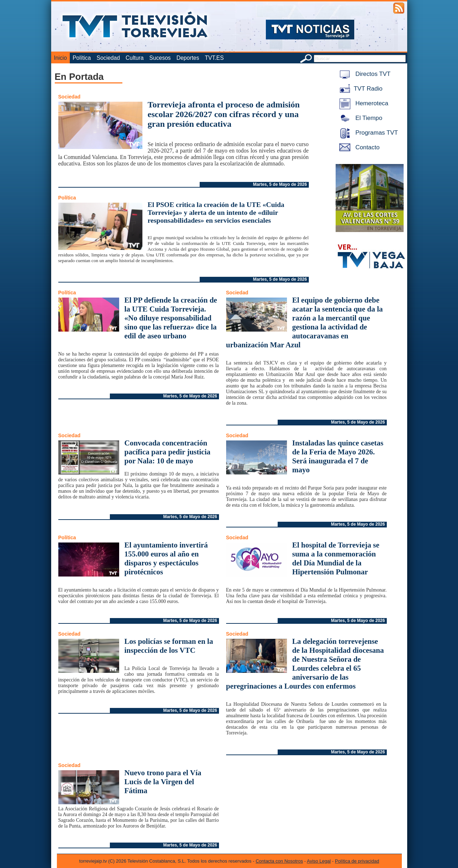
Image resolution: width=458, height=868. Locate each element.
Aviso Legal (319, 861)
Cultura (135, 58)
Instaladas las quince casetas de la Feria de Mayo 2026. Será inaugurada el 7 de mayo (338, 456)
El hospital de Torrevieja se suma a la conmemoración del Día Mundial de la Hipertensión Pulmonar (336, 558)
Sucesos (160, 58)
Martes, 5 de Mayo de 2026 (280, 184)
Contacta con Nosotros (279, 861)
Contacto (358, 147)
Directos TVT (364, 74)
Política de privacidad (357, 861)
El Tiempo (360, 118)
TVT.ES (214, 58)
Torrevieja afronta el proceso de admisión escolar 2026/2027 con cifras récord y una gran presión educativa (224, 114)
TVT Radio (360, 89)
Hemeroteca (363, 103)
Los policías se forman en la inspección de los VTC (169, 646)
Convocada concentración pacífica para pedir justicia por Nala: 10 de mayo (168, 452)
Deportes (188, 58)
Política (82, 58)
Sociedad (108, 58)
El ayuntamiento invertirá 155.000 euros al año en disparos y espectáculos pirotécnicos (166, 558)
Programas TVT (367, 133)
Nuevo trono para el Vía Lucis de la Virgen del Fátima (163, 782)
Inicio (60, 58)
